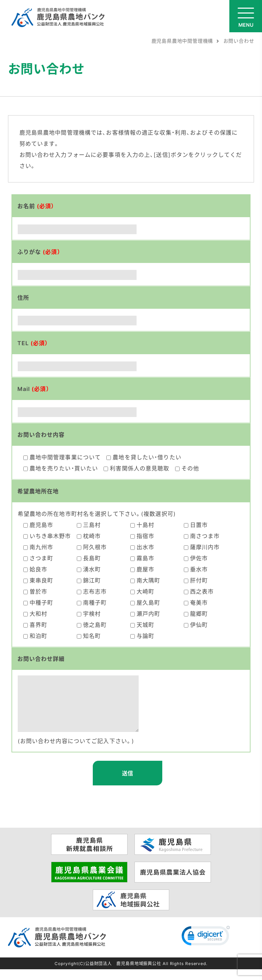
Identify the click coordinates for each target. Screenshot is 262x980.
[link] (206, 948)
